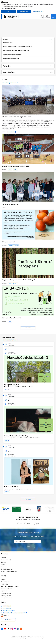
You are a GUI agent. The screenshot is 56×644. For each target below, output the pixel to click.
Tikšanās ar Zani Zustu (12, 487)
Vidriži (15, 170)
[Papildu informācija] (8, 616)
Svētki (16, 245)
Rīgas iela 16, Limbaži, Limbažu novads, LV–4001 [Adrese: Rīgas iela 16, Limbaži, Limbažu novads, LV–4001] (15, 613)
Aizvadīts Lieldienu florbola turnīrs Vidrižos (16, 166)
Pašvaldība (4, 558)
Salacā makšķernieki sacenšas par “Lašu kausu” (17, 117)
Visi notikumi (28, 499)
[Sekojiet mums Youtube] (5, 629)
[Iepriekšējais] (3, 509)
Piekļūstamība (4, 584)
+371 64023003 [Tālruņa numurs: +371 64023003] (7, 606)
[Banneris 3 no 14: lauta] (28, 509)
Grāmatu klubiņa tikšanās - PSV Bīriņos (17, 436)
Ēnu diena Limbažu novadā (10, 204)
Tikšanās (7, 389)
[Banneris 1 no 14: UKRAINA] (6, 509)
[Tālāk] (53, 509)
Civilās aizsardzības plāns (7, 589)
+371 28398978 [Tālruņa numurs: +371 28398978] (7, 608)
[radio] (19, 523)
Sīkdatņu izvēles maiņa (7, 598)
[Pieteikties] (27, 546)
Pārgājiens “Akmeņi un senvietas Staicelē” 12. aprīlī (18, 280)
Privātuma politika (5, 582)
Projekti (3, 565)
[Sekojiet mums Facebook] (2, 629)
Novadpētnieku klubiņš (12, 385)
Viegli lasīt (3, 579)
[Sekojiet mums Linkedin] (18, 629)
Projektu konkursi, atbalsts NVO (9, 571)
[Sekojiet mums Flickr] (15, 629)
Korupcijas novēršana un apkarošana (10, 586)
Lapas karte (4, 591)
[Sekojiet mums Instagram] (12, 629)
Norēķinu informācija (6, 560)
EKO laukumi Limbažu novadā (11, 318)
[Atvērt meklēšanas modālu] (41, 17)
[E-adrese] (4, 616)
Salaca (9, 132)
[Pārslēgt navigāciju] (53, 17)
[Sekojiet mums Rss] (21, 629)
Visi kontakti (8, 620)
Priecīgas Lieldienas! (8, 242)
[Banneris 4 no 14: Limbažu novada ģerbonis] (39, 509)
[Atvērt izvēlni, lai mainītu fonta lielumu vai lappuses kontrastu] (47, 17)
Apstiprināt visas (24, 11)
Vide (14, 132)
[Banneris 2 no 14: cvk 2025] (17, 509)
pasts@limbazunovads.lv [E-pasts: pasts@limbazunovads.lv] (9, 610)
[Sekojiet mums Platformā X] (8, 629)
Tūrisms (10, 283)
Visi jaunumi (28, 328)
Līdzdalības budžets (6, 593)
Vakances (3, 562)
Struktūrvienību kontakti (7, 569)
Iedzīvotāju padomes (6, 596)
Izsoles (3, 567)
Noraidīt (8, 11)
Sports (10, 170)
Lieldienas (11, 245)
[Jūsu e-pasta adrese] (27, 541)
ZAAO (10, 321)
